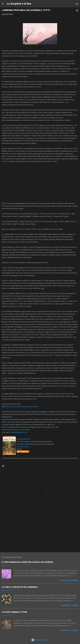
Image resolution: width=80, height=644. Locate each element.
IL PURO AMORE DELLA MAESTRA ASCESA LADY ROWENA (27, 562)
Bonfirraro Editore (23, 447)
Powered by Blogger (40, 640)
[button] (77, 11)
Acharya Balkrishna (23, 439)
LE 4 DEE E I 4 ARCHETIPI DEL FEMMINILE (20, 587)
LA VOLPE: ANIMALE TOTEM (14, 612)
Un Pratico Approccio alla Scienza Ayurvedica (34, 442)
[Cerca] (77, 4)
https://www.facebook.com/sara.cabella (16, 430)
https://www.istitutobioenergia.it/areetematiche (22, 407)
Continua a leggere (69, 580)
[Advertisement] (40, 534)
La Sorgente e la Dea (19, 4)
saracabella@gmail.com (19, 432)
